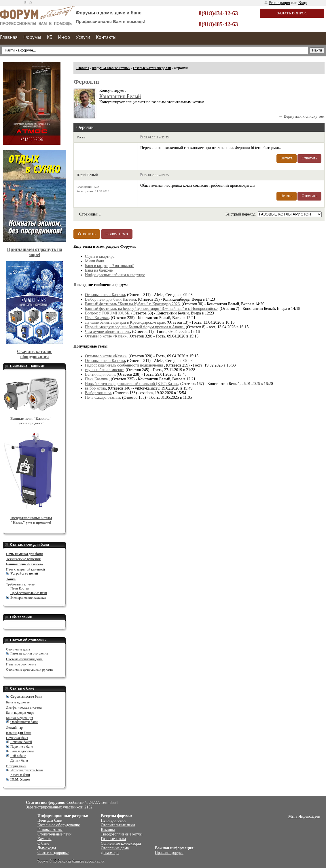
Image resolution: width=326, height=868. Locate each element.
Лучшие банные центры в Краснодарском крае (125, 322)
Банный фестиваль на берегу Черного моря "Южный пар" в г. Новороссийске (151, 309)
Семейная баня (17, 738)
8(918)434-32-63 (218, 13)
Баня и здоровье (18, 702)
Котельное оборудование (59, 825)
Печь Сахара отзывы (103, 397)
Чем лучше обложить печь (108, 332)
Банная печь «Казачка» (24, 564)
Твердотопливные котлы (122, 834)
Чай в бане (18, 756)
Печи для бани (50, 820)
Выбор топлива (98, 393)
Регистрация (279, 3)
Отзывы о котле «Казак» (106, 336)
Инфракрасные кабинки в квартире (115, 275)
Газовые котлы (50, 830)
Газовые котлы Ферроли (152, 68)
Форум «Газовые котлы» (111, 68)
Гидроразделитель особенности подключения (124, 365)
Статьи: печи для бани (30, 545)
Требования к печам (21, 584)
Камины (44, 839)
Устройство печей (24, 573)
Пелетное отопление (21, 664)
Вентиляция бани (100, 374)
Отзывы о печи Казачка (105, 295)
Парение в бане (22, 747)
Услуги (83, 37)
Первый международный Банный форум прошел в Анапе (134, 327)
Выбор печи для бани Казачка (110, 299)
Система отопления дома (24, 659)
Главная (9, 37)
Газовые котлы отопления (29, 653)
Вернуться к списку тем (303, 116)
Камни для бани (19, 733)
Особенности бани (24, 722)
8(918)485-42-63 (218, 24)
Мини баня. (95, 261)
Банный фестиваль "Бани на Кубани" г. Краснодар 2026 (132, 304)
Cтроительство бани (26, 697)
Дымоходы (47, 848)
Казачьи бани (20, 775)
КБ (50, 37)
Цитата (287, 158)
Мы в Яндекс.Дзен (304, 816)
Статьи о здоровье (53, 853)
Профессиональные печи (29, 593)
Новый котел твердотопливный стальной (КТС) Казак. (132, 384)
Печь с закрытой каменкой (25, 569)
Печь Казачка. (97, 318)
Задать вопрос (292, 13)
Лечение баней (21, 742)
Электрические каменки (28, 598)
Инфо (64, 37)
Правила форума (169, 853)
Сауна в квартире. (100, 256)
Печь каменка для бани (24, 554)
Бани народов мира (20, 713)
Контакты (106, 37)
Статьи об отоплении (28, 640)
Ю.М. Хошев (20, 779)
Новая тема (117, 234)
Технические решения (23, 559)
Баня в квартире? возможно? (109, 266)
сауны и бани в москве (104, 370)
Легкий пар (14, 728)
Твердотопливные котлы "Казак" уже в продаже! (31, 520)
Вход (303, 3)
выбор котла (95, 388)
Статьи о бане (22, 688)
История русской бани (27, 770)
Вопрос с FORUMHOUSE (107, 313)
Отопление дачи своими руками (29, 669)
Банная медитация (19, 718)
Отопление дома (18, 649)
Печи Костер (20, 588)
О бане (43, 843)
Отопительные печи (54, 834)
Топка (11, 579)
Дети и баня (19, 760)
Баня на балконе (99, 270)
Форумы (32, 37)
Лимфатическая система (24, 707)
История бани (16, 766)
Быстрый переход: (242, 214)
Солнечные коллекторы (121, 843)
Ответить (309, 158)
